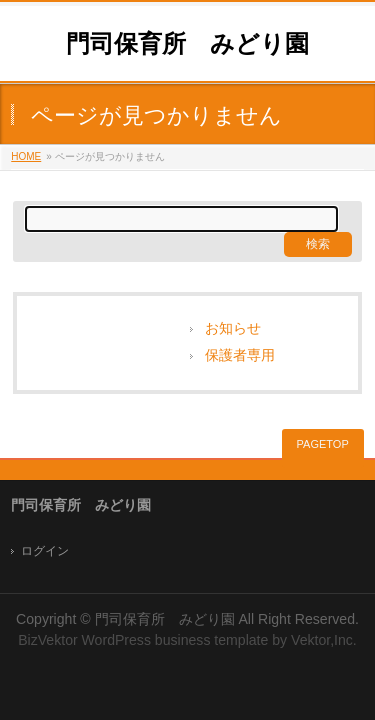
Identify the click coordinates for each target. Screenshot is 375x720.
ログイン (45, 551)
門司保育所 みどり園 (187, 43)
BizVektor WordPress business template (143, 640)
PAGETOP (323, 444)
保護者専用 (240, 355)
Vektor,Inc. (324, 640)
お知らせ (233, 328)
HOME (26, 156)
